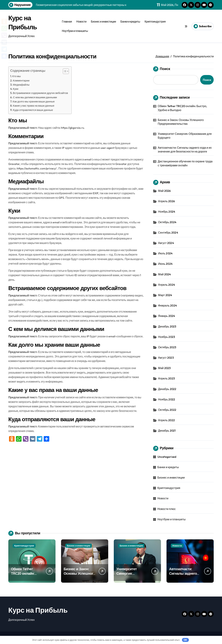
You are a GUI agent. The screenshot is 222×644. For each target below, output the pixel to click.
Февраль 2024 (168, 305)
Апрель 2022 (166, 420)
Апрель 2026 (166, 201)
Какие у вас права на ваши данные (34, 106)
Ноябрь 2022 (167, 399)
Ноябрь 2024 (167, 212)
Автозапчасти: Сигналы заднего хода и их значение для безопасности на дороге (185, 150)
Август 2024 (166, 243)
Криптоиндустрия (155, 21)
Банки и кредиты (130, 21)
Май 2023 (165, 368)
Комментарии (21, 80)
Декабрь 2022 (167, 389)
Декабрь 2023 (167, 326)
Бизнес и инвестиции (103, 21)
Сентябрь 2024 (168, 233)
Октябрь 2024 (167, 222)
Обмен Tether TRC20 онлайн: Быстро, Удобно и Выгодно (182, 108)
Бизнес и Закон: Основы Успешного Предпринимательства (181, 122)
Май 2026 (165, 191)
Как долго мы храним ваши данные (34, 101)
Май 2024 (165, 274)
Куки (16, 89)
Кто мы (16, 76)
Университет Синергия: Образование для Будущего (185, 136)
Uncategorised (167, 457)
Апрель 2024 (167, 285)
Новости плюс (167, 509)
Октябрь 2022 (167, 410)
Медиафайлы (21, 85)
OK (185, 640)
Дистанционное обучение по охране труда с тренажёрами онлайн (185, 163)
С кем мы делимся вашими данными (35, 97)
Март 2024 (165, 295)
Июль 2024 (165, 253)
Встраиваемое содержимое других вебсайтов (40, 93)
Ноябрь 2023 (167, 337)
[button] (64, 71)
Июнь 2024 (165, 264)
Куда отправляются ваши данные (33, 110)
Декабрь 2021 (167, 431)
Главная (67, 21)
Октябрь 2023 (167, 347)
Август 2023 (166, 358)
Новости (81, 21)
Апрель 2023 (166, 378)
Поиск (162, 69)
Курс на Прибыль (38, 610)
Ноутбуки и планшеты (75, 31)
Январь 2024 (167, 316)
